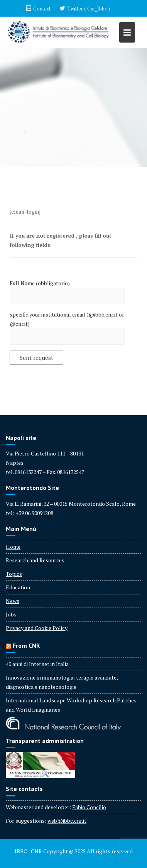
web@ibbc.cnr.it (67, 821)
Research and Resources (35, 560)
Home (13, 547)
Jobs (11, 614)
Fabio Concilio (89, 807)
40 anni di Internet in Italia (37, 664)
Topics (14, 574)
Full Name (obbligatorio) (67, 290)
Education (18, 587)
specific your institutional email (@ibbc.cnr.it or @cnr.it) (67, 326)
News (13, 601)
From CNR (26, 645)
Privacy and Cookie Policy (37, 628)
